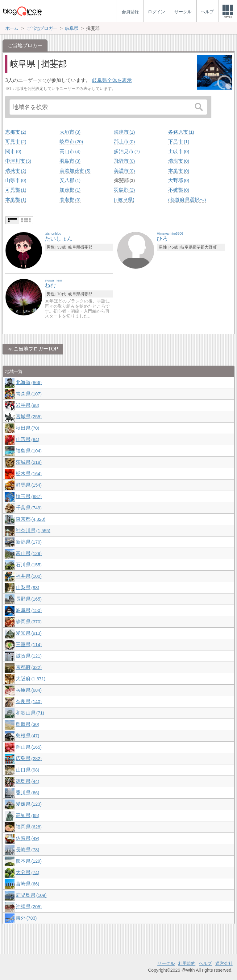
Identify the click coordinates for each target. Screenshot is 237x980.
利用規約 (187, 963)
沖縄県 (29, 907)
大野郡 (179, 180)
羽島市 (70, 161)
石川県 (29, 565)
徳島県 (27, 781)
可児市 (16, 142)
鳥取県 (27, 724)
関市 (13, 151)
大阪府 (31, 679)
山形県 (27, 439)
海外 (26, 918)
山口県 (27, 770)
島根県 (27, 736)
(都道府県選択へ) (187, 200)
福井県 (29, 576)
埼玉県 (29, 496)
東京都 (31, 519)
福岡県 (29, 827)
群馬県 (29, 485)
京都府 (29, 667)
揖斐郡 (124, 180)
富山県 (29, 553)
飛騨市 (124, 161)
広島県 (29, 758)
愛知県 (29, 633)
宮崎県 (27, 884)
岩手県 (27, 405)
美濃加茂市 (75, 171)
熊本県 (29, 861)
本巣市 (179, 171)
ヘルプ (205, 963)
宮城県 (29, 417)
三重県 (29, 644)
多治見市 (127, 151)
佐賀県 (27, 838)
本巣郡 (16, 200)
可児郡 (16, 190)
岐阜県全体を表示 (112, 80)
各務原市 (181, 132)
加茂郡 (70, 190)
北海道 (29, 382)
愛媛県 (29, 804)
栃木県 (29, 474)
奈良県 (29, 701)
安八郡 (70, 180)
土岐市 (179, 151)
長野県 (29, 599)
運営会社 (224, 963)
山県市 (16, 180)
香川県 (27, 793)
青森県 (29, 394)
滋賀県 (29, 656)
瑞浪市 (179, 161)
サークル (166, 963)
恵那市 (16, 132)
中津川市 (18, 161)
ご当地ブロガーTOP (36, 349)
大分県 (27, 872)
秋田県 (27, 428)
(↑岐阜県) (124, 200)
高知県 (27, 815)
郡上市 (124, 142)
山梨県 (27, 587)
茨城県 (29, 462)
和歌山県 (30, 713)
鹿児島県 (31, 895)
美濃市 (124, 171)
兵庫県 (29, 690)
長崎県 (27, 850)
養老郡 (70, 200)
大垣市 (70, 132)
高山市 (70, 151)
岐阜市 (71, 142)
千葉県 (29, 508)
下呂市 (179, 142)
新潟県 (29, 542)
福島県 (29, 451)
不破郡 (179, 190)
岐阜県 (74, 247)
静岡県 (29, 622)
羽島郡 (124, 190)
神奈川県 (33, 530)
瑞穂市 (16, 171)
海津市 (124, 132)
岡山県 (29, 747)
